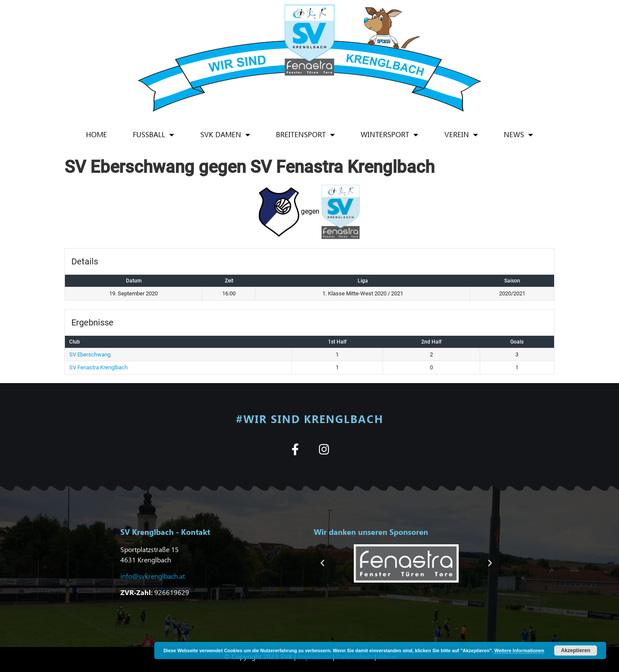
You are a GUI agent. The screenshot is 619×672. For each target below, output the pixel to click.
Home (97, 134)
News (518, 135)
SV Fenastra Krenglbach (98, 367)
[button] (322, 563)
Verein (461, 135)
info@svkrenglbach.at (153, 576)
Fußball (153, 135)
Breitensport (305, 135)
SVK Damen (225, 135)
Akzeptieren (576, 651)
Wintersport (389, 135)
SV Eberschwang (90, 354)
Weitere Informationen (519, 651)
